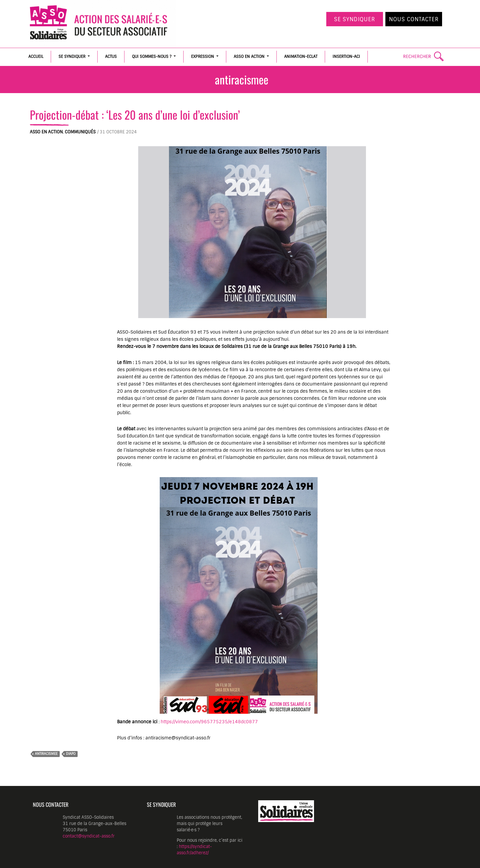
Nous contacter (414, 19)
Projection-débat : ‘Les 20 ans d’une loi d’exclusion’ (135, 115)
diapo (71, 754)
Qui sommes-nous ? (152, 57)
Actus (111, 57)
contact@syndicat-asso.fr (89, 836)
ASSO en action (249, 57)
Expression (203, 57)
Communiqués (80, 132)
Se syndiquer (355, 19)
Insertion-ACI (346, 57)
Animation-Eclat (301, 57)
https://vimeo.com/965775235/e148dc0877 (209, 722)
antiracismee (46, 754)
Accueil (36, 57)
